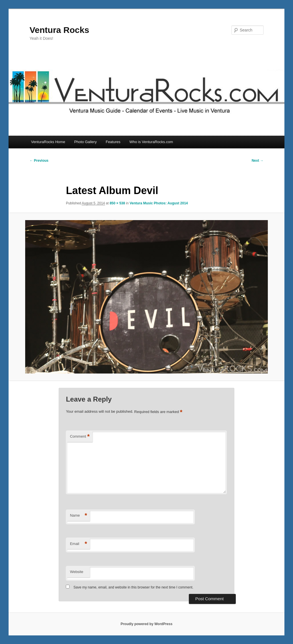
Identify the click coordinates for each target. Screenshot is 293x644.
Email (78, 544)
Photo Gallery (85, 142)
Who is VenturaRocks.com (151, 142)
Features (113, 142)
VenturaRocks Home (48, 142)
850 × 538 (117, 203)
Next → (257, 161)
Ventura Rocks (59, 30)
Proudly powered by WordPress (146, 624)
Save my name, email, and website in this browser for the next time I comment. (133, 587)
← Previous (39, 161)
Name (78, 516)
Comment (80, 437)
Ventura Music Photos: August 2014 (159, 203)
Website (77, 572)
